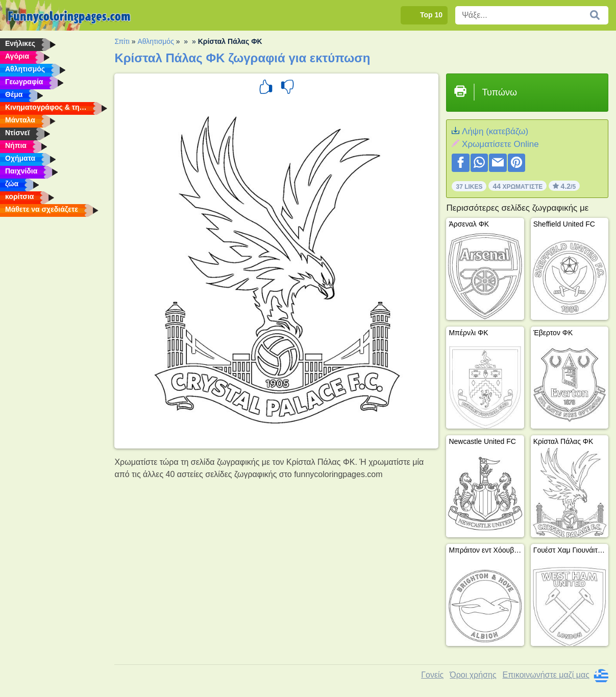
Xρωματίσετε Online (500, 144)
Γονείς (432, 675)
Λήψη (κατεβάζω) (495, 131)
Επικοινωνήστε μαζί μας (546, 675)
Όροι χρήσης (473, 675)
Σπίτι (122, 41)
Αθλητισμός (156, 41)
